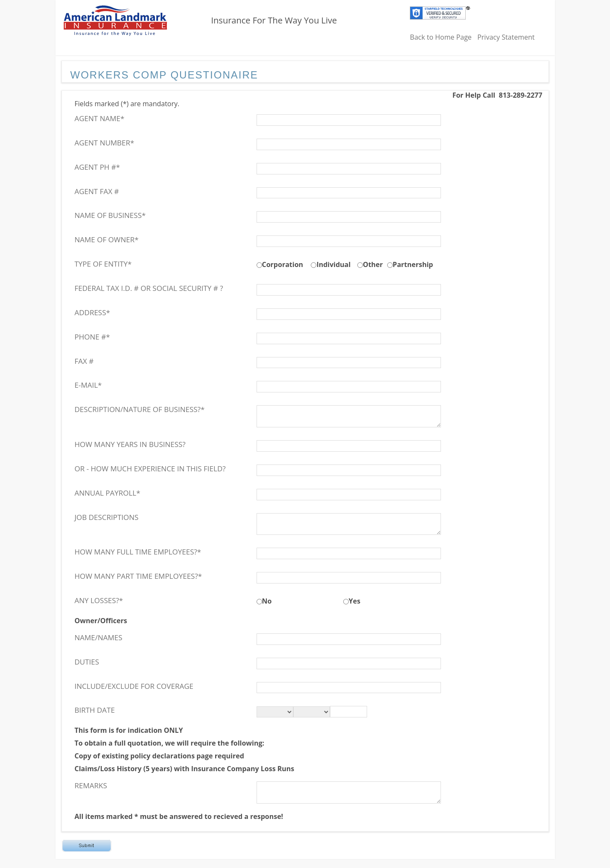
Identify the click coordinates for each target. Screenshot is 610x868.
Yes (355, 601)
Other (373, 264)
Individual (333, 264)
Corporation (283, 264)
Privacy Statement (506, 37)
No (267, 601)
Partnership (413, 264)
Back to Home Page (441, 37)
